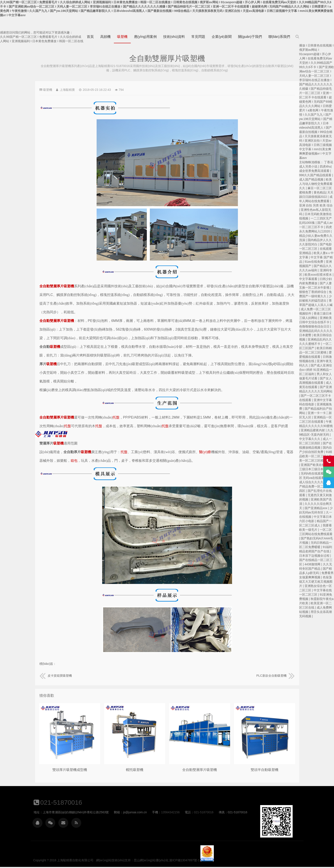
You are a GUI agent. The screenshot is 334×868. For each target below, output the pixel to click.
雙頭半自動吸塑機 (265, 770)
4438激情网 (313, 564)
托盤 (116, 417)
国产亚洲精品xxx (316, 508)
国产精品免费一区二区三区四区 (316, 486)
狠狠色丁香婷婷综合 (313, 292)
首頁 (90, 37)
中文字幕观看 (309, 279)
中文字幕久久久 (310, 439)
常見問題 (198, 37)
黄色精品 (320, 192)
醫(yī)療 (205, 452)
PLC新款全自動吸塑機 (275, 676)
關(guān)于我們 (250, 37)
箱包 (74, 461)
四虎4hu (325, 166)
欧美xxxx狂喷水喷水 (319, 275)
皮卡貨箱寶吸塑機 (56, 676)
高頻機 (105, 37)
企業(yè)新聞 (222, 37)
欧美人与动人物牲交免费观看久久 (316, 184)
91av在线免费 (314, 262)
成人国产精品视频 (312, 179)
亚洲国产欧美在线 (313, 465)
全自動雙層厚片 (52, 286)
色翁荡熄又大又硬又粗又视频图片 (316, 582)
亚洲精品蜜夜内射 (313, 430)
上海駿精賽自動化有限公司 (51, 434)
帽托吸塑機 (135, 770)
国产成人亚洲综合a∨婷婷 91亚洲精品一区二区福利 (315, 370)
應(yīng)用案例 (145, 37)
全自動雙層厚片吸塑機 (200, 770)
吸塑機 (122, 37)
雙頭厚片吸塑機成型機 (70, 770)
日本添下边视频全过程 (315, 556)
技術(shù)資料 (174, 37)
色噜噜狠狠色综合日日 (315, 326)
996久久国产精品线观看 (316, 175)
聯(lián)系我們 (279, 37)
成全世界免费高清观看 (315, 171)
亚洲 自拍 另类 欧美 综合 (316, 205)
